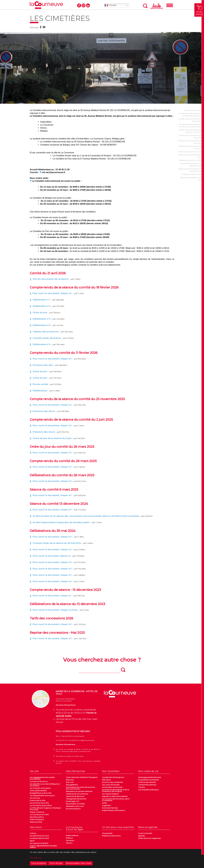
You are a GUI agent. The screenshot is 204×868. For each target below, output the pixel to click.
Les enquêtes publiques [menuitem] (148, 790)
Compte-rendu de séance (47, 338)
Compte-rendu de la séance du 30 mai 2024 (57, 543)
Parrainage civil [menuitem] (73, 801)
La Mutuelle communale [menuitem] (112, 787)
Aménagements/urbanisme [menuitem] (150, 777)
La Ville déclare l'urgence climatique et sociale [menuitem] (45, 809)
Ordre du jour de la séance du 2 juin (52, 438)
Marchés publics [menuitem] (37, 817)
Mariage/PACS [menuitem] (72, 785)
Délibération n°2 (42, 306)
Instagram (84, 5)
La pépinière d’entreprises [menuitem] (113, 777)
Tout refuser (56, 863)
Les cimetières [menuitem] (108, 813)
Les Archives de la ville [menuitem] (39, 803)
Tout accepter (39, 863)
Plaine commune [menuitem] (37, 812)
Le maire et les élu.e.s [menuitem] (39, 781)
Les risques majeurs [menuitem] (110, 794)
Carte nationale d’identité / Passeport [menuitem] (82, 777)
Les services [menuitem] (35, 798)
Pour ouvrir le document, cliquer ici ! (52, 293)
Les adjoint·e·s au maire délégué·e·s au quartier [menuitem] (45, 785)
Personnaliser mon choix (79, 863)
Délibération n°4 (42, 344)
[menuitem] (46, 772)
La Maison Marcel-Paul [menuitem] (39, 838)
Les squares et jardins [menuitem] (39, 843)
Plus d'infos (36, 858)
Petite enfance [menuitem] (72, 836)
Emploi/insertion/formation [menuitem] (114, 810)
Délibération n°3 (42, 319)
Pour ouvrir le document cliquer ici (52, 556)
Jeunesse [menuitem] (70, 840)
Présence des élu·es (44, 411)
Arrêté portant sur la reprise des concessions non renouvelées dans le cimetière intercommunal (86, 516)
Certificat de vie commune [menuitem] (77, 794)
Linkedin (88, 5)
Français (111, 5)
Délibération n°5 (42, 325)
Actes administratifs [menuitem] (38, 791)
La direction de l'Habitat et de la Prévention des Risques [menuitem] (116, 791)
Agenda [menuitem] (141, 836)
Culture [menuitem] (33, 833)
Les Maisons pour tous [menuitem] (39, 836)
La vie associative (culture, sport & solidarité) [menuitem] (116, 800)
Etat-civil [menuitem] (70, 782)
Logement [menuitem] (106, 805)
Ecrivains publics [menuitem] (73, 809)
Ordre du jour (40, 312)
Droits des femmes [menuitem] (110, 808)
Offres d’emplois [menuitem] (37, 819)
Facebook (79, 5)
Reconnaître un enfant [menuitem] (75, 804)
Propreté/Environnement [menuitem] (149, 780)
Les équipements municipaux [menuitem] (42, 796)
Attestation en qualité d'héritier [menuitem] (79, 791)
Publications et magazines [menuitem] (149, 838)
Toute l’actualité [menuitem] (145, 833)
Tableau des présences (46, 332)
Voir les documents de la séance (51, 279)
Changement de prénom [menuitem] (76, 799)
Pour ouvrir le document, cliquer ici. (52, 596)
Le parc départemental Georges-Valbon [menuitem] (44, 847)
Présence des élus (43, 365)
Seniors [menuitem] (69, 843)
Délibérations (40, 391)
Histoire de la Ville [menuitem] (38, 800)
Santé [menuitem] (104, 803)
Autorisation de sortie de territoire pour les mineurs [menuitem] (81, 788)
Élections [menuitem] (70, 780)
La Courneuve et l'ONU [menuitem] (39, 815)
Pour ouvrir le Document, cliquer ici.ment (55, 610)
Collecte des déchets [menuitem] (147, 782)
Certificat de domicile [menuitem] (75, 796)
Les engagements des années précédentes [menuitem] (42, 778)
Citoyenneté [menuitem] (107, 833)
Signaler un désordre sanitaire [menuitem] (115, 796)
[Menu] (170, 5)
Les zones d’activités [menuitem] (111, 785)
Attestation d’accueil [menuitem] (75, 806)
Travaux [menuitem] (142, 787)
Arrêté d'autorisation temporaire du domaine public (61, 522)
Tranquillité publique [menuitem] (147, 785)
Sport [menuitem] (32, 841)
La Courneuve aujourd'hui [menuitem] (41, 805)
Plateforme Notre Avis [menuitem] (111, 836)
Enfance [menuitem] (69, 838)
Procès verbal (40, 384)
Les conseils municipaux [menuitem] (40, 788)
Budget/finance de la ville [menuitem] (41, 793)
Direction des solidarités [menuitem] (112, 782)
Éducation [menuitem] (106, 780)
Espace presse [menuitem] (36, 822)
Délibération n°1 (41, 300)
